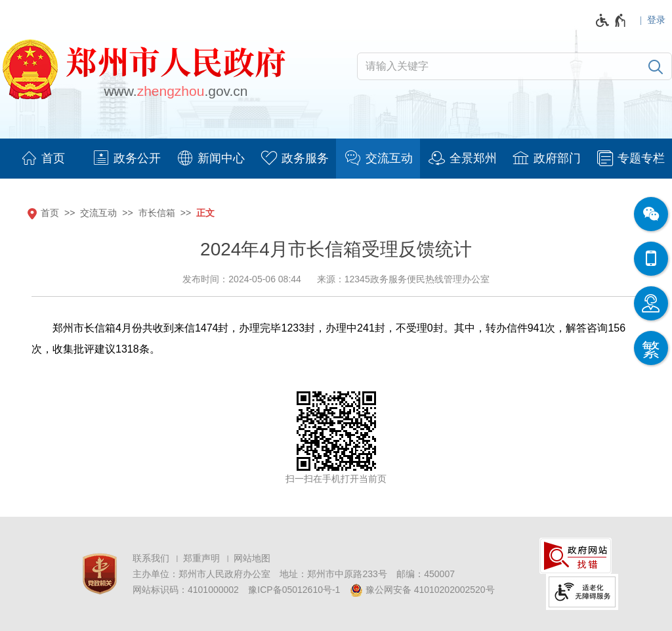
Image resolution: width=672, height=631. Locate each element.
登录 (656, 20)
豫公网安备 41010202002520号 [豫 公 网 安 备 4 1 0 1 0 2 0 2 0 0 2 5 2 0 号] (422, 590)
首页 (50, 213)
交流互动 (98, 213)
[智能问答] (651, 303)
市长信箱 (157, 213)
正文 (205, 213)
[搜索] (656, 66)
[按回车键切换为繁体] (651, 348)
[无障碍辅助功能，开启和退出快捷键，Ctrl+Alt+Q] (611, 20)
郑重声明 (201, 558)
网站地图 (252, 558)
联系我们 (151, 558)
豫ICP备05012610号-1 (294, 590)
